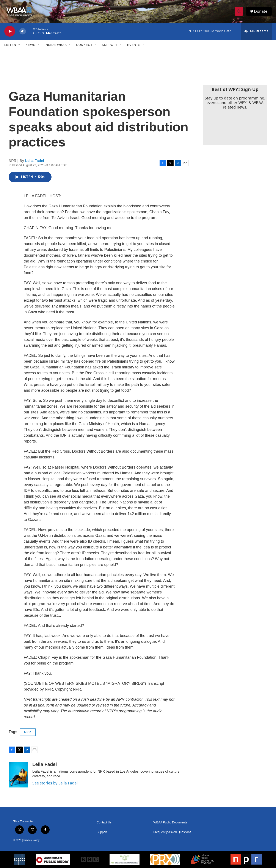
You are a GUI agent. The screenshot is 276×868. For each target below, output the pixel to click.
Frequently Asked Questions (172, 832)
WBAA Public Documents (170, 822)
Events (134, 45)
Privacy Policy (32, 840)
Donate (261, 11)
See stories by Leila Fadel (55, 783)
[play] (10, 31)
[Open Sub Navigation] (19, 45)
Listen (10, 45)
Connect (84, 45)
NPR (28, 732)
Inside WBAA (56, 45)
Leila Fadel (35, 161)
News (30, 45)
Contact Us (104, 822)
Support (110, 45)
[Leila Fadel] (18, 775)
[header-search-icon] (239, 11)
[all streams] (256, 31)
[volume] (23, 31)
